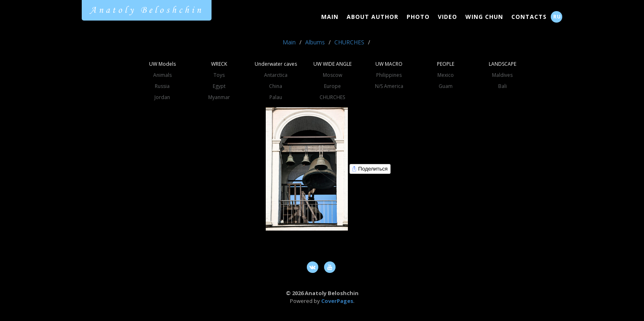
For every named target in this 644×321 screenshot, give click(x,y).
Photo (418, 17)
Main (330, 17)
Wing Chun (484, 17)
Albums (315, 42)
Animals (162, 75)
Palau (276, 97)
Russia (162, 86)
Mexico (446, 75)
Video (447, 17)
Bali (503, 86)
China (276, 86)
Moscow (332, 75)
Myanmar (219, 97)
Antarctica (276, 75)
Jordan (162, 97)
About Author (373, 17)
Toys (219, 75)
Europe (332, 86)
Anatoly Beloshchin (147, 10)
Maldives (502, 75)
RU (557, 17)
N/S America (389, 86)
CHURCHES (349, 42)
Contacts (529, 17)
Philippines (389, 75)
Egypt (219, 86)
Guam (446, 86)
